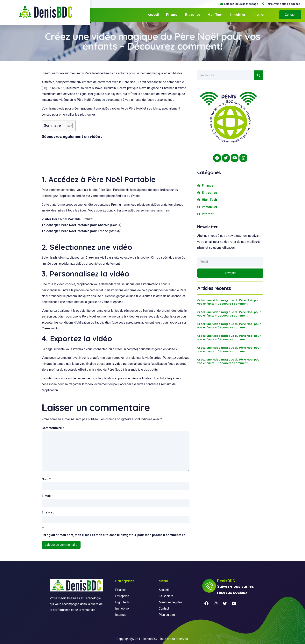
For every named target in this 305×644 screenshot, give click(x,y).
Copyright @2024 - (130, 639)
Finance (172, 15)
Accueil (153, 15)
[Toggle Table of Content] (67, 126)
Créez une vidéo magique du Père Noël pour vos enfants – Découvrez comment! (229, 302)
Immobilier (238, 15)
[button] (290, 15)
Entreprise (193, 15)
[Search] (259, 75)
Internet (259, 15)
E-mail (47, 496)
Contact (164, 608)
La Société (166, 596)
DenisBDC (150, 639)
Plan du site (167, 615)
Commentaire (53, 428)
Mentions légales (171, 602)
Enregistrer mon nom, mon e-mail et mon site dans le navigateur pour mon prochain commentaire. (114, 535)
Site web (48, 512)
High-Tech (215, 15)
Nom (46, 479)
